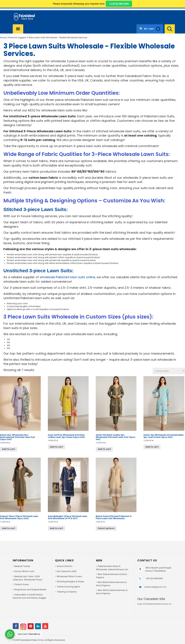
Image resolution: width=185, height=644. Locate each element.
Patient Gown (22, 584)
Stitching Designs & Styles (70, 582)
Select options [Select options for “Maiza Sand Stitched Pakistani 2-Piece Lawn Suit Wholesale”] (106, 528)
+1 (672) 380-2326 (119, 4)
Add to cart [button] (9, 449)
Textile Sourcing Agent (68, 587)
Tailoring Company (67, 592)
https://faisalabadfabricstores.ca (154, 604)
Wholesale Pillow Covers (69, 576)
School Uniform (65, 566)
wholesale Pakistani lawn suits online (67, 277)
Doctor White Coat (24, 571)
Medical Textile (22, 566)
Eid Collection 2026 (67, 571)
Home (3, 37)
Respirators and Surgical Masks (30, 589)
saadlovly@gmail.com (155, 587)
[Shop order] (169, 371)
